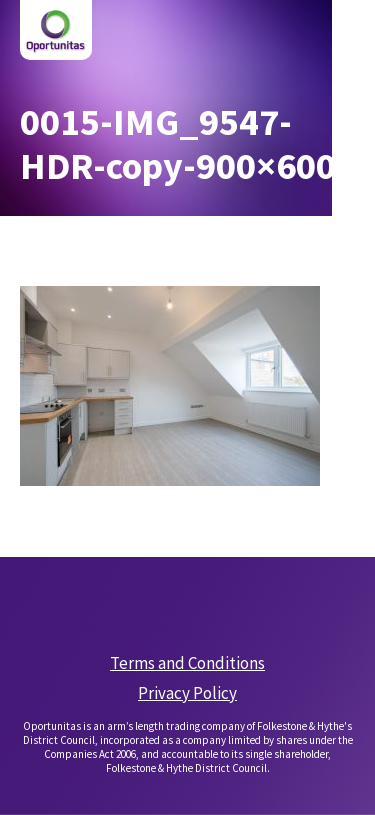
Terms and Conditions (187, 663)
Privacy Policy (187, 693)
